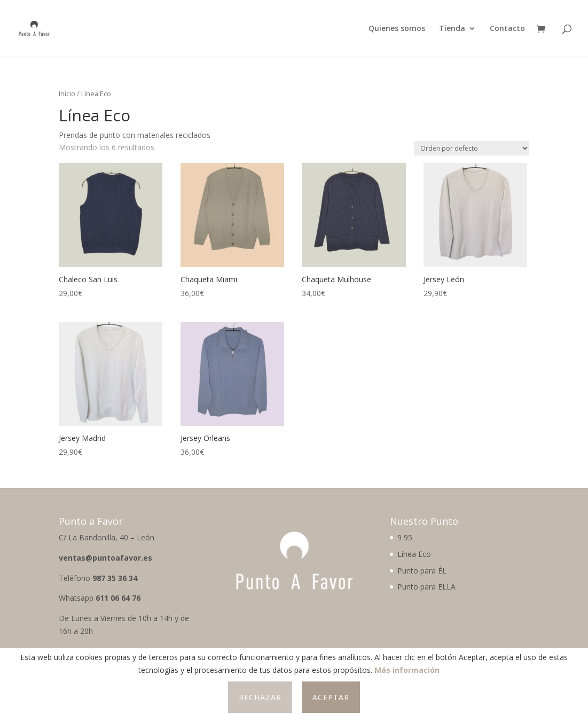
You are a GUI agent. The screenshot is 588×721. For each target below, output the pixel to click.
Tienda (452, 29)
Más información (407, 670)
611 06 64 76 (118, 598)
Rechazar (260, 697)
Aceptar (331, 697)
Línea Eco (414, 554)
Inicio (67, 94)
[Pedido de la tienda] (472, 148)
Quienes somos (397, 29)
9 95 (405, 537)
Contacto (507, 29)
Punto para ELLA (426, 587)
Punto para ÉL (422, 571)
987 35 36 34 (115, 578)
